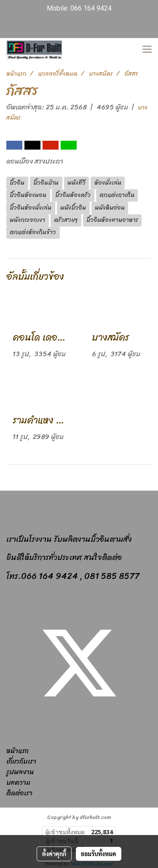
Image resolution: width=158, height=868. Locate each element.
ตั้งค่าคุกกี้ (54, 854)
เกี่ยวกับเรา (21, 761)
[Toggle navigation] (147, 50)
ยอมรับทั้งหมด (99, 854)
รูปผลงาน (20, 772)
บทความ (18, 782)
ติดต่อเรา (19, 793)
